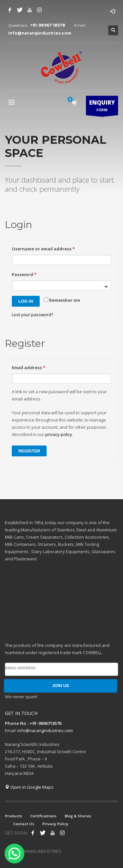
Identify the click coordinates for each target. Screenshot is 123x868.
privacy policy (59, 434)
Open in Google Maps (29, 787)
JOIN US (60, 686)
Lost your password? (32, 315)
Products (13, 816)
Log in (26, 301)
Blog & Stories (78, 816)
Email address (29, 368)
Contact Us (24, 824)
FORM (102, 107)
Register (29, 451)
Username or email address (43, 249)
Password (24, 274)
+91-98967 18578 (48, 25)
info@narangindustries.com (40, 33)
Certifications (43, 816)
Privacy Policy (55, 824)
